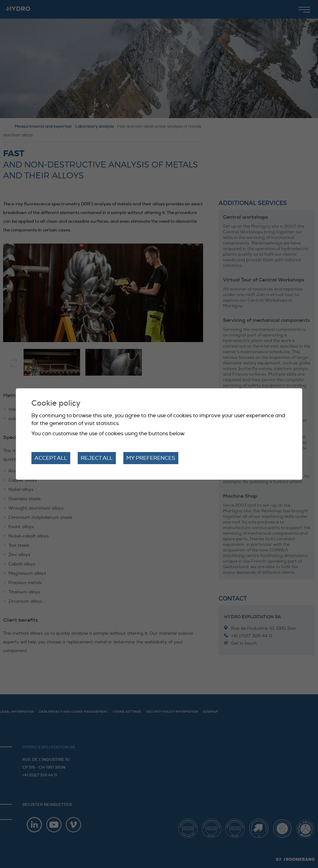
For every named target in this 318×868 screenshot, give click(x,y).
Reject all (97, 458)
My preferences (151, 458)
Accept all (51, 458)
